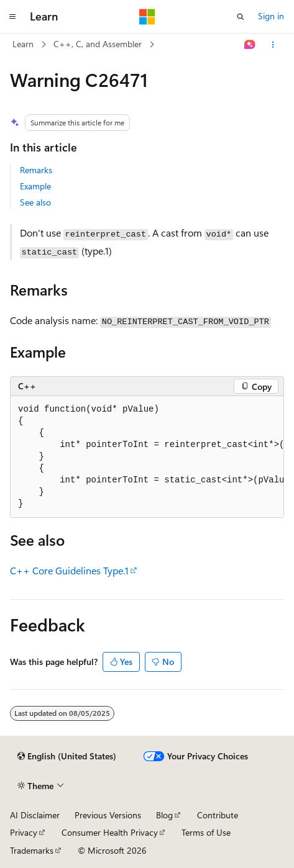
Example (35, 186)
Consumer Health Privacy (110, 832)
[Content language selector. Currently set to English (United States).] (67, 756)
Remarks (36, 170)
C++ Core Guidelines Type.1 (69, 570)
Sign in (271, 16)
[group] (147, 457)
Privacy (24, 832)
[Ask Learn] (250, 45)
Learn (23, 44)
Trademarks (32, 850)
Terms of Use (206, 832)
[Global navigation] (12, 17)
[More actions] (273, 45)
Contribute (218, 815)
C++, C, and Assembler (98, 44)
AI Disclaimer (35, 815)
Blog (164, 815)
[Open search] (241, 17)
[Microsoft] (147, 17)
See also (35, 202)
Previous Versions (108, 815)
